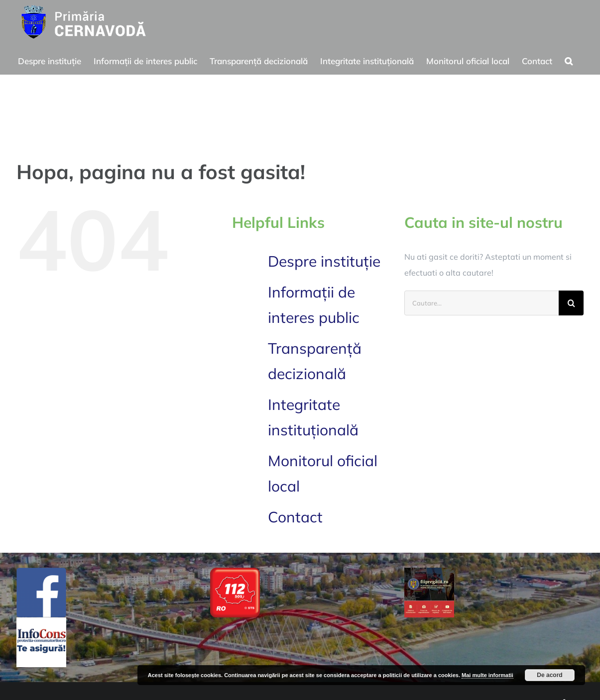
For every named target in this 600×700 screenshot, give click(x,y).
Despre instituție (324, 261)
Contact (295, 517)
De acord (549, 675)
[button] (569, 60)
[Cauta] (571, 303)
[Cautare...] (481, 303)
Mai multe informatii (487, 675)
